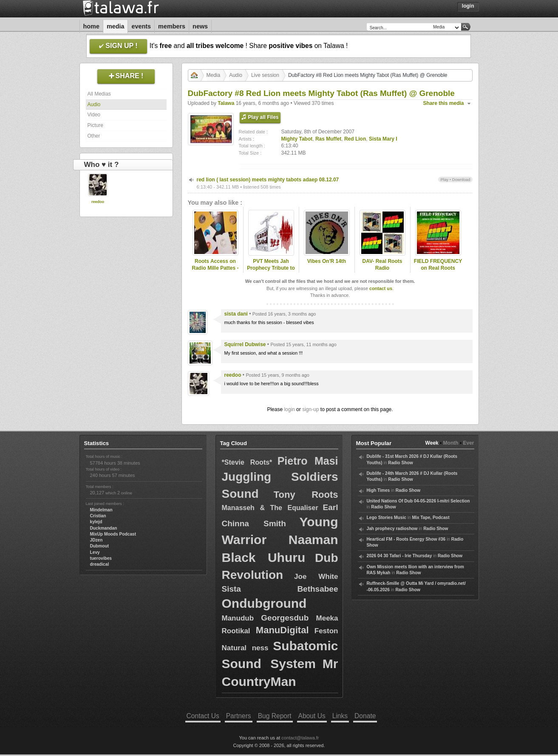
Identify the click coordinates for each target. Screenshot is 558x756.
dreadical (100, 564)
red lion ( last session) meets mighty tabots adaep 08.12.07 (268, 180)
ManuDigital (282, 630)
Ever (468, 443)
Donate (365, 716)
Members (172, 26)
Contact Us (203, 716)
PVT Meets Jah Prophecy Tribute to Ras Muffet (271, 268)
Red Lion (355, 139)
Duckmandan (104, 528)
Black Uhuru (264, 557)
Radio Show (400, 463)
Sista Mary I (383, 139)
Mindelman (101, 510)
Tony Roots (306, 495)
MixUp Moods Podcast (113, 534)
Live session (265, 75)
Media (116, 26)
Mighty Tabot (297, 139)
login (289, 409)
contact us (381, 288)
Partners (239, 716)
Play (444, 179)
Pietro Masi (308, 461)
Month (451, 443)
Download (461, 179)
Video (94, 115)
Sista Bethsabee (280, 589)
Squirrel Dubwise (245, 344)
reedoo (98, 202)
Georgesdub (285, 618)
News (200, 26)
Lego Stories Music (387, 518)
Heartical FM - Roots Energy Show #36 (406, 539)
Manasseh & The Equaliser (270, 508)
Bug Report (275, 716)
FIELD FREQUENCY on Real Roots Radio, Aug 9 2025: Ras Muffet (438, 272)
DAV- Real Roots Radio (382, 265)
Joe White (316, 577)
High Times (378, 490)
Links (340, 716)
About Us (312, 716)
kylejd (96, 522)
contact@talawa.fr (300, 738)
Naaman (313, 540)
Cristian (98, 516)
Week (432, 443)
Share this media (444, 103)
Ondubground (264, 603)
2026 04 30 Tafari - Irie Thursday (399, 556)
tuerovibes (101, 558)
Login (468, 6)
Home (91, 26)
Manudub (238, 618)
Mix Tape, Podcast (431, 518)
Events (141, 26)
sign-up (310, 409)
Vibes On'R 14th (327, 261)
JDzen (96, 540)
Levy (95, 552)
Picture (95, 125)
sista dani (236, 314)
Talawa (226, 103)
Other (94, 136)
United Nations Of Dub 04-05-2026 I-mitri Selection (418, 501)
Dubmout (100, 546)
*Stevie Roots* (247, 462)
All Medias (99, 94)
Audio (94, 104)
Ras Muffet (328, 139)
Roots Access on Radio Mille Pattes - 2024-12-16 (215, 268)
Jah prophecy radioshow (392, 529)
